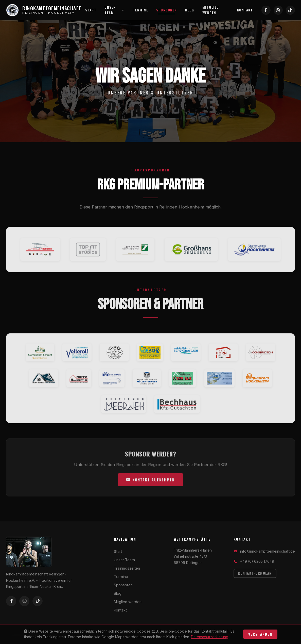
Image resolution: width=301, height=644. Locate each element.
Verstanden (260, 634)
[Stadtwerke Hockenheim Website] (254, 253)
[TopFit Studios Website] (88, 253)
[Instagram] (278, 10)
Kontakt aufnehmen (150, 483)
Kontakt (245, 10)
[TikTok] (290, 10)
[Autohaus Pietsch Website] (40, 253)
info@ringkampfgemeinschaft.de (268, 551)
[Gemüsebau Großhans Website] (191, 253)
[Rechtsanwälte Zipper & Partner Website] (135, 253)
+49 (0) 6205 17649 (257, 561)
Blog (190, 10)
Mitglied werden (211, 10)
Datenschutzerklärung (210, 637)
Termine (141, 10)
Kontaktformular (255, 573)
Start (91, 10)
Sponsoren (167, 10)
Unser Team (115, 10)
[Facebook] (266, 10)
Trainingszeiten (127, 568)
